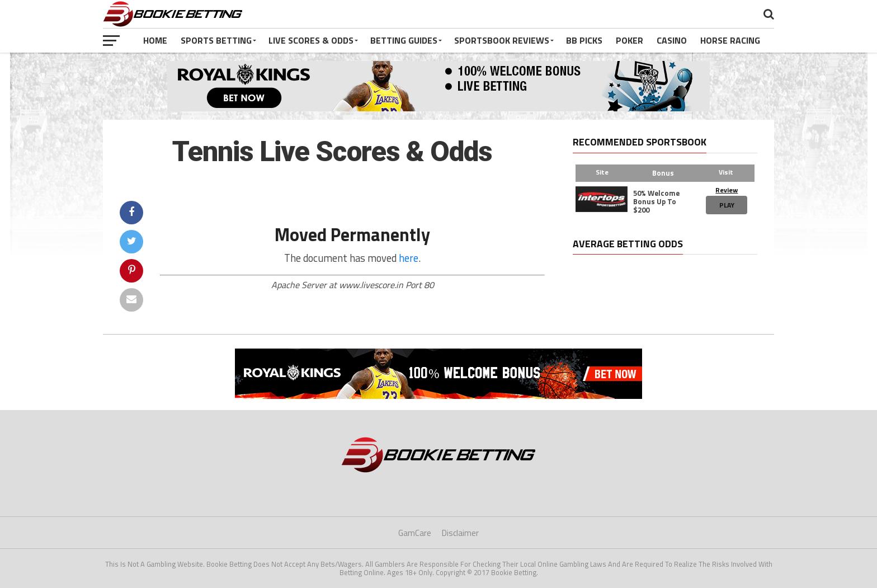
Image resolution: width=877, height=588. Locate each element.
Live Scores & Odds (311, 40)
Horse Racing (730, 40)
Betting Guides (404, 40)
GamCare (415, 533)
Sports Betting (216, 40)
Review (727, 190)
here (409, 258)
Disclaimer (460, 533)
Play (727, 205)
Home (155, 40)
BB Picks (584, 40)
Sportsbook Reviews (502, 40)
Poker (630, 40)
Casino (672, 40)
